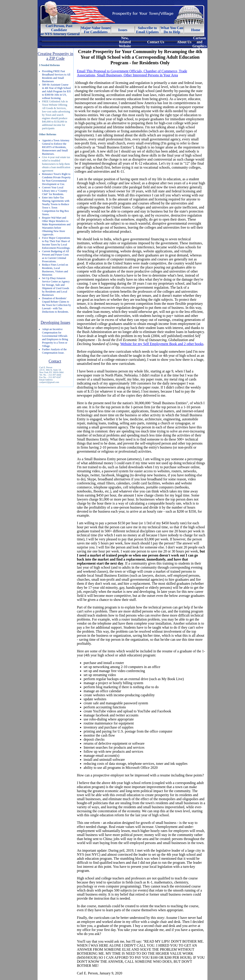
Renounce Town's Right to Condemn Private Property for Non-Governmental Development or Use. (56, 179)
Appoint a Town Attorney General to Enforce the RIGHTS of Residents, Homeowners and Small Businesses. (56, 147)
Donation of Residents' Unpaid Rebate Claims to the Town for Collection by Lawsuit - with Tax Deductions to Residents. (57, 305)
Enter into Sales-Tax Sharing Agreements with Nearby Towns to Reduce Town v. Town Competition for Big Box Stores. (56, 206)
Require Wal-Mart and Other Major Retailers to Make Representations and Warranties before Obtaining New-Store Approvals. (56, 226)
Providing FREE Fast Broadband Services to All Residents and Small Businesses (56, 76)
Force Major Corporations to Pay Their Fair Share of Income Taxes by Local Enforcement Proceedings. (56, 243)
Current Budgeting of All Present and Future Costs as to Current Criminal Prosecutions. (55, 256)
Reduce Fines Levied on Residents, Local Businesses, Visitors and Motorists (55, 270)
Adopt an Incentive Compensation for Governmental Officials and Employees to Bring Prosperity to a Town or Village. (55, 338)
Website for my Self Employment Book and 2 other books (162, 344)
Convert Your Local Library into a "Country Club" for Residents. (55, 191)
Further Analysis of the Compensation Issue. (54, 351)
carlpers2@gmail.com (49, 382)
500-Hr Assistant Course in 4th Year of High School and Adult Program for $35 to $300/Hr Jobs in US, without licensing (56, 91)
